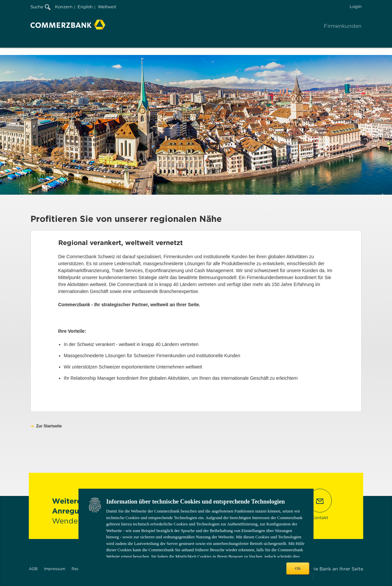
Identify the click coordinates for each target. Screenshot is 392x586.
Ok (298, 568)
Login (356, 6)
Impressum (55, 569)
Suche (41, 7)
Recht (77, 569)
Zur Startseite (49, 426)
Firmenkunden (343, 26)
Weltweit (107, 7)
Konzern (64, 7)
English (85, 7)
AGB (33, 569)
